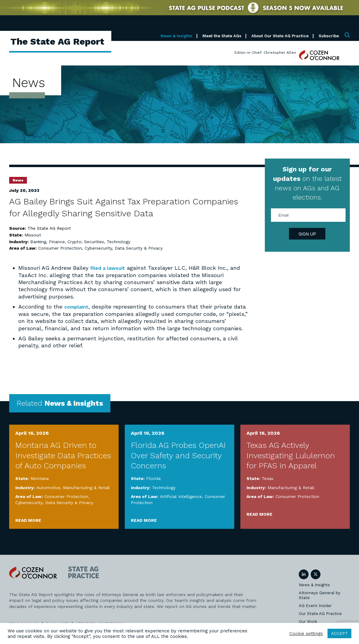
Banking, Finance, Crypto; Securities (67, 242)
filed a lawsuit (109, 268)
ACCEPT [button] (339, 633)
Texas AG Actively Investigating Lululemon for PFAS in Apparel (291, 455)
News (18, 180)
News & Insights (176, 36)
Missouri (33, 235)
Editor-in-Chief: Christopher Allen (265, 53)
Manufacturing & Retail (86, 487)
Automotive (48, 487)
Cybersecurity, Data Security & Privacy (124, 248)
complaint (78, 307)
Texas (268, 478)
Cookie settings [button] (306, 634)
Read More (28, 520)
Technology (118, 242)
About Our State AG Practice (280, 36)
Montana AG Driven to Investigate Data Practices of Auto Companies (63, 455)
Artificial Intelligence (181, 496)
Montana (40, 478)
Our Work (308, 621)
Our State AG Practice (320, 613)
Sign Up (307, 234)
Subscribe (329, 36)
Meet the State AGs (222, 36)
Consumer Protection (60, 248)
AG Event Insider (315, 605)
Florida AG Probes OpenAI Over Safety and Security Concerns (178, 455)
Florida (153, 478)
